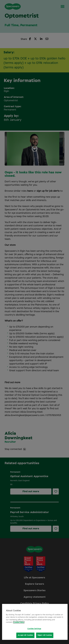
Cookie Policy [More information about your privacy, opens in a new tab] (19, 622)
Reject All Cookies (45, 635)
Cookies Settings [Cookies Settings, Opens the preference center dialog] (34, 629)
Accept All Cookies (25, 635)
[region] (35, 622)
